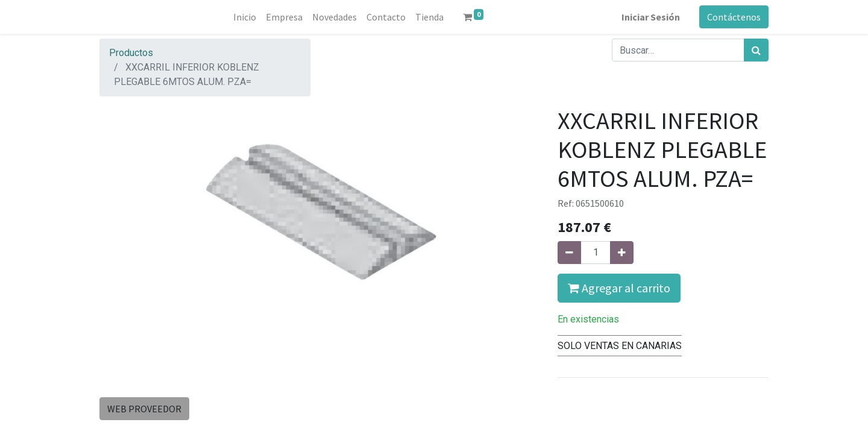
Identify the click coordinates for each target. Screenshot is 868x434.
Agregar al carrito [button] (619, 288)
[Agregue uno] (622, 253)
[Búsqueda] (756, 50)
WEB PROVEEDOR (144, 409)
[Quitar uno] (569, 253)
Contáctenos (734, 17)
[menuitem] (245, 17)
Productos (131, 53)
